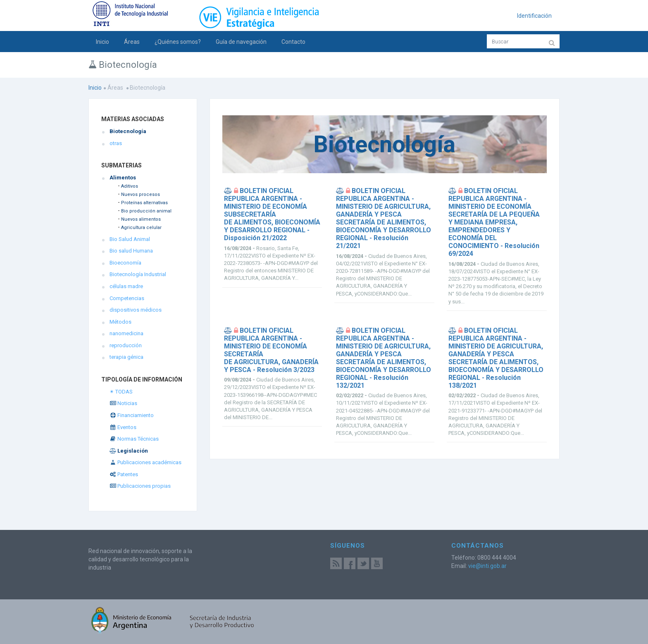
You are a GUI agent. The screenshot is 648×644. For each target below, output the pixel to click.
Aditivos (130, 186)
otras (116, 143)
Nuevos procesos (141, 194)
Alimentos (123, 178)
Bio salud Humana (131, 251)
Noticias (123, 403)
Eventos (123, 427)
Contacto (293, 42)
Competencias (127, 298)
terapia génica (126, 357)
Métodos (120, 322)
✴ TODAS (121, 392)
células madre (126, 286)
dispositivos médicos (136, 310)
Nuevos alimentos (141, 219)
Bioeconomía (125, 263)
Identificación (534, 16)
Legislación (129, 451)
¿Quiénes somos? (178, 42)
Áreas (132, 42)
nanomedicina (126, 333)
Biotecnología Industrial (138, 274)
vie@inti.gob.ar (487, 566)
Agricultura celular (141, 228)
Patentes (124, 474)
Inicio (102, 42)
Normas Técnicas (134, 439)
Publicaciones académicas (145, 462)
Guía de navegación (241, 42)
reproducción (126, 345)
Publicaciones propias (140, 486)
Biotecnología (128, 131)
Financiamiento (132, 415)
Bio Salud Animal (130, 239)
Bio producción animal (146, 211)
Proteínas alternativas (144, 203)
